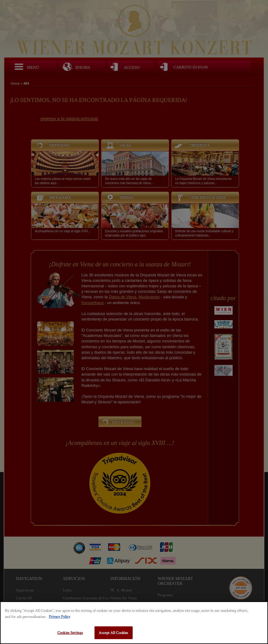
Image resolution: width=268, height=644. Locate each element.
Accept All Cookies (113, 633)
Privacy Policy (59, 616)
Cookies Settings (70, 633)
